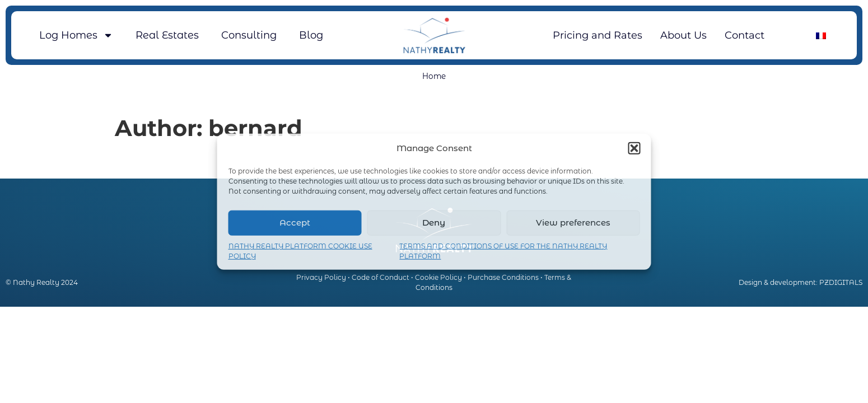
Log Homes (76, 35)
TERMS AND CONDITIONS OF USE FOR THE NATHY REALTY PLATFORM (503, 250)
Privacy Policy (321, 277)
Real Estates (167, 35)
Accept (295, 222)
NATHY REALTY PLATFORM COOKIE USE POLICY (300, 250)
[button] (634, 148)
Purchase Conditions (503, 277)
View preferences (573, 222)
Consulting (249, 35)
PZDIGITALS (841, 282)
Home (434, 76)
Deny (434, 222)
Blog (311, 35)
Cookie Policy (438, 277)
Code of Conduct (381, 277)
